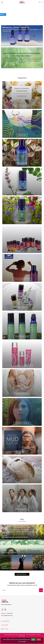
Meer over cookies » (22, 642)
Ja (33, 639)
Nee (39, 639)
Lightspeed (33, 635)
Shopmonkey (22, 636)
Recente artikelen (22, 574)
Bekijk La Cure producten (34, 14)
